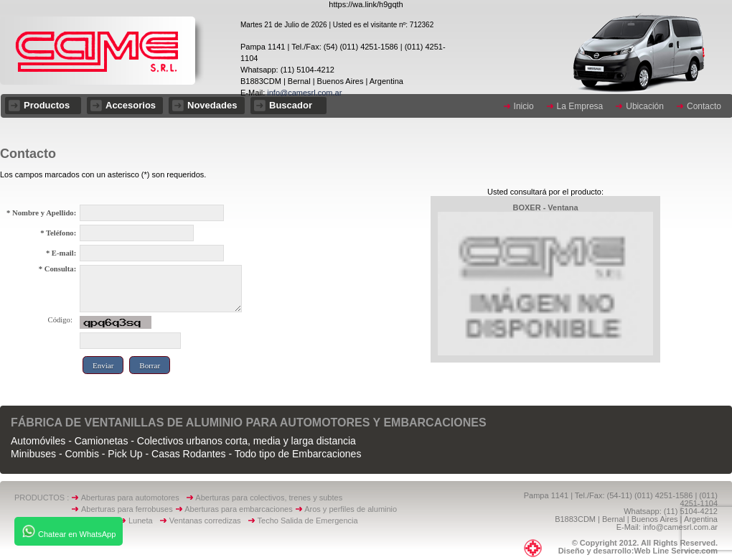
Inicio (524, 106)
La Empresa (580, 106)
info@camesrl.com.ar (303, 93)
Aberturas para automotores (130, 498)
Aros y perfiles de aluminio (353, 509)
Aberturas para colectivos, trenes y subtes (269, 498)
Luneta (144, 521)
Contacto (704, 106)
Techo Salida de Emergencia (308, 521)
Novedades (212, 105)
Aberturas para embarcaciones (238, 509)
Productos (47, 105)
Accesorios (131, 105)
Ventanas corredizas (208, 521)
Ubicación (645, 106)
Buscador (291, 105)
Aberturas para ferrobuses (128, 509)
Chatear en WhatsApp (69, 531)
